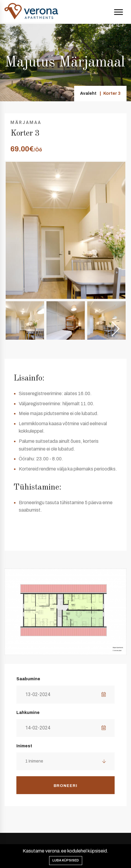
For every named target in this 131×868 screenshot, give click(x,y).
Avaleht (88, 93)
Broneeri (65, 786)
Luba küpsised (66, 860)
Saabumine (28, 679)
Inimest (24, 746)
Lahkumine (28, 713)
